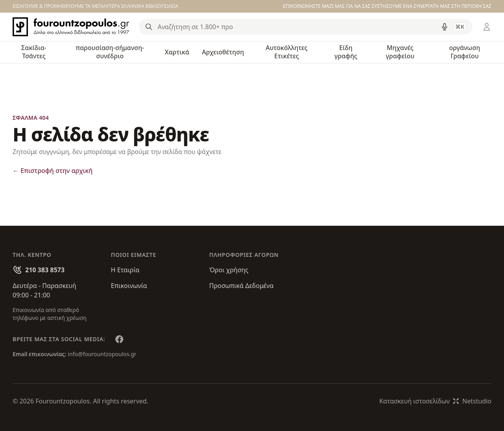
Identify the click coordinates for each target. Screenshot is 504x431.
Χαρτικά (177, 52)
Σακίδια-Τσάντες (34, 52)
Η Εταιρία (125, 270)
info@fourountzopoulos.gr (102, 354)
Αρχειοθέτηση (223, 52)
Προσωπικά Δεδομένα (241, 286)
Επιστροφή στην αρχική (53, 171)
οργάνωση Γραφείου (464, 52)
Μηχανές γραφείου (400, 52)
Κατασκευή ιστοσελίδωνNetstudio (435, 401)
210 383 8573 (45, 270)
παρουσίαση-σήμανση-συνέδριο (110, 52)
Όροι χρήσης (229, 270)
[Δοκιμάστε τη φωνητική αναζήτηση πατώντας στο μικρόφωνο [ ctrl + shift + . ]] (445, 27)
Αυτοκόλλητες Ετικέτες (287, 52)
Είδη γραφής (346, 52)
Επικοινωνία (129, 286)
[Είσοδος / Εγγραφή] (487, 27)
